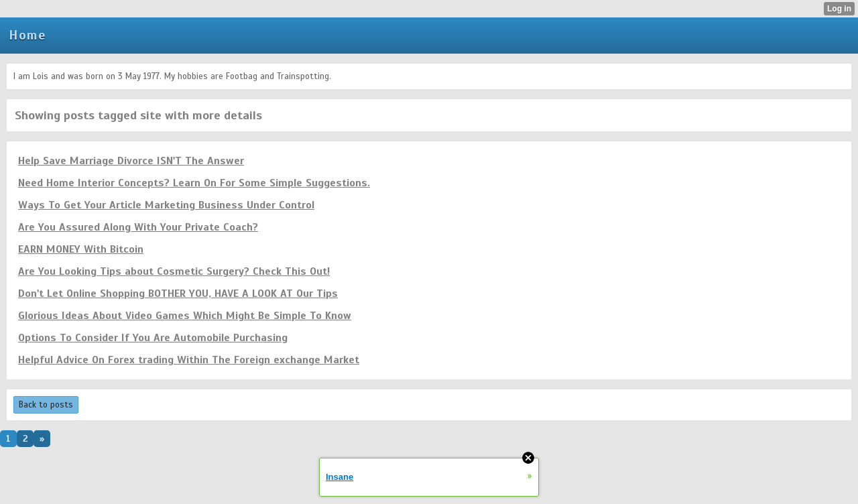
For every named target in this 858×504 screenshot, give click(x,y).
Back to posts (46, 405)
